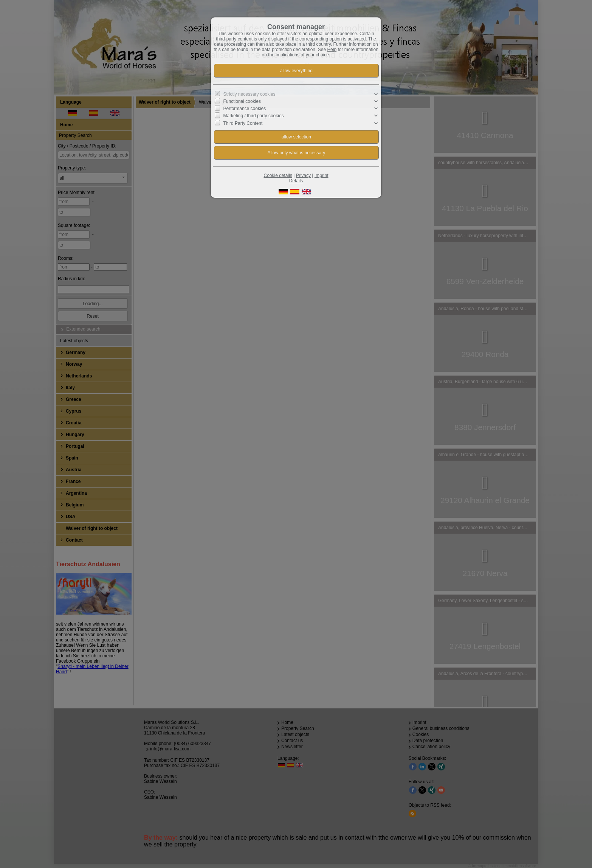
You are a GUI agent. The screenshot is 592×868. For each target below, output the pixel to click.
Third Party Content (243, 123)
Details (296, 181)
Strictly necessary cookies (250, 94)
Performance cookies (245, 109)
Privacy (303, 175)
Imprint (322, 175)
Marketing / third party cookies (254, 116)
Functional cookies (242, 101)
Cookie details (278, 175)
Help (332, 50)
